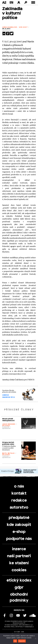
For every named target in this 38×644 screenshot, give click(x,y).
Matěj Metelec (8, 453)
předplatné (19, 518)
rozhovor (6, 456)
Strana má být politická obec (8, 443)
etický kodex (19, 580)
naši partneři (19, 556)
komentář (6, 427)
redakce (19, 500)
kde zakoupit (19, 525)
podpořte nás (19, 539)
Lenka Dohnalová (10, 27)
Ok (15, 641)
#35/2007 (23, 27)
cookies (19, 570)
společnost (6, 30)
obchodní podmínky (19, 597)
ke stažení (19, 563)
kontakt (19, 493)
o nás (19, 486)
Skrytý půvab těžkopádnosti (8, 420)
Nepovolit (22, 641)
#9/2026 (6, 426)
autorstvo (19, 507)
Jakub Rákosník (9, 424)
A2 (4, 2)
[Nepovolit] (35, 639)
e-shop (19, 532)
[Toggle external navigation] (33, 2)
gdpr (19, 587)
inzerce (19, 549)
